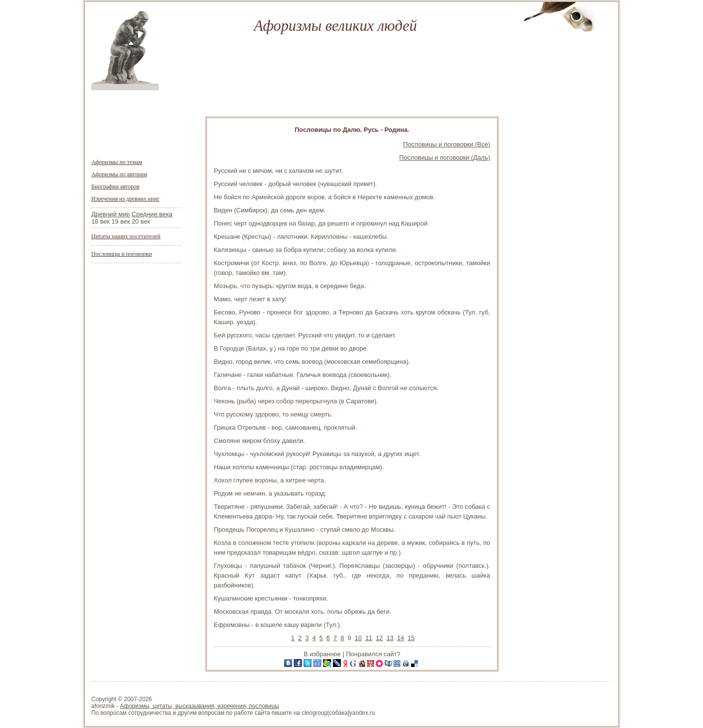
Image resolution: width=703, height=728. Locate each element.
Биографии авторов (115, 187)
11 (369, 638)
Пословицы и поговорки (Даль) (445, 157)
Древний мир (111, 214)
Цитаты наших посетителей (126, 236)
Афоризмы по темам (117, 162)
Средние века (152, 214)
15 (411, 638)
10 (358, 638)
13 (390, 638)
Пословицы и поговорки (122, 254)
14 (400, 638)
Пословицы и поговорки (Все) (447, 144)
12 (379, 638)
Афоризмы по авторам (119, 174)
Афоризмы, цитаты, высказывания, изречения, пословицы (200, 706)
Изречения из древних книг (125, 199)
